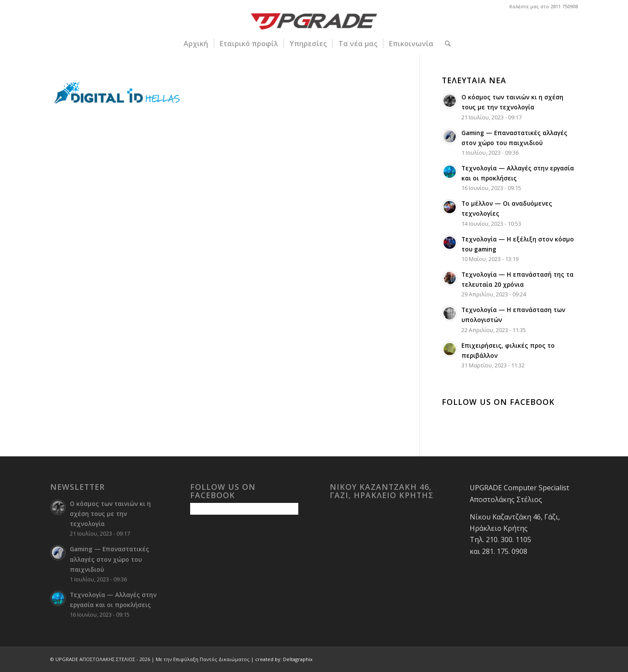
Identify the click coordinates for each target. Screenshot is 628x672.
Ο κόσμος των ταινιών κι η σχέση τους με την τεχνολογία (110, 514)
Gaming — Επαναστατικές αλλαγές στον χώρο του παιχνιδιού (109, 559)
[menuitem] (196, 44)
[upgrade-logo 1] (314, 23)
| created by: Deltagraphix (282, 659)
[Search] (445, 44)
